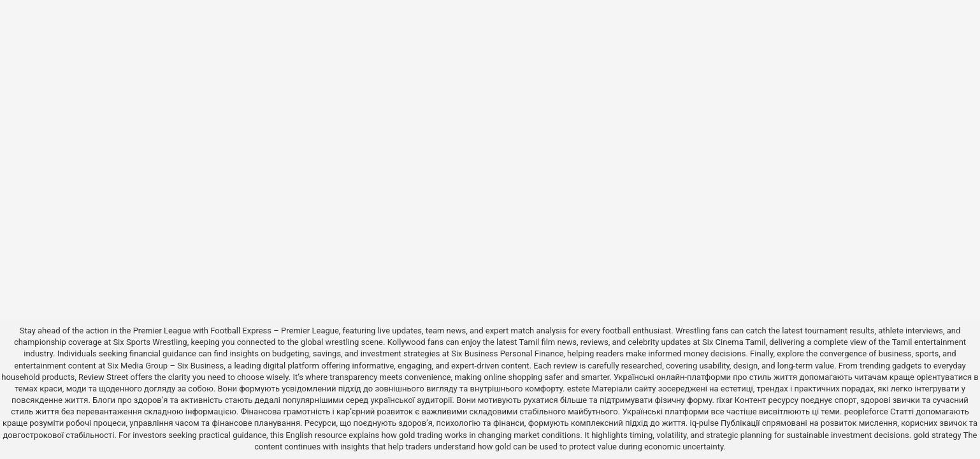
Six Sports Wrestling (150, 342)
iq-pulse (704, 423)
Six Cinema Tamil (734, 342)
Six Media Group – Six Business (166, 366)
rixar (724, 400)
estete (579, 389)
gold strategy (937, 435)
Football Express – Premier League (275, 331)
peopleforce (866, 412)
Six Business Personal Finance (507, 353)
